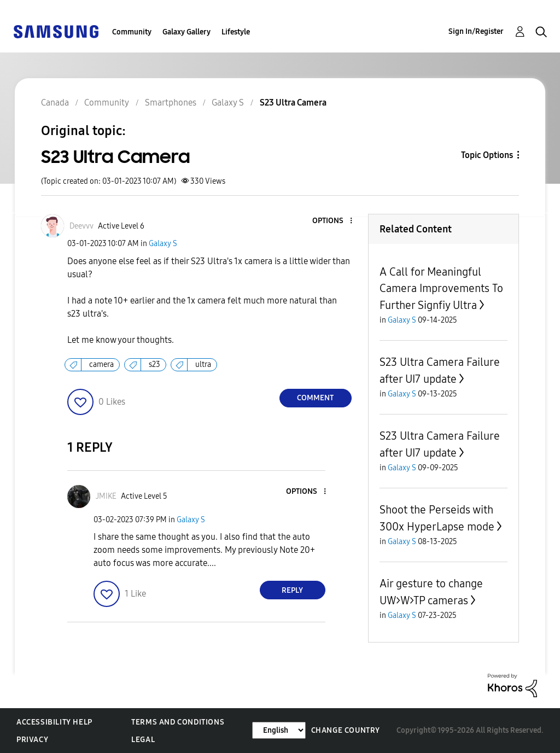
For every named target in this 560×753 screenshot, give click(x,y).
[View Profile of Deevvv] (81, 226)
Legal (143, 740)
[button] (332, 221)
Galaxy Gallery (186, 32)
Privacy (32, 740)
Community (132, 32)
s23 (154, 364)
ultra (203, 364)
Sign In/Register (476, 31)
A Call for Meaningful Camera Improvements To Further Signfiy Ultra (441, 288)
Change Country (346, 730)
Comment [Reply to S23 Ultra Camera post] (315, 398)
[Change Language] (279, 730)
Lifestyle (236, 32)
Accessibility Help (54, 722)
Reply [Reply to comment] (292, 590)
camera (101, 364)
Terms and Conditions (178, 722)
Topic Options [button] (487, 155)
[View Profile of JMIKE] (106, 496)
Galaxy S (163, 244)
